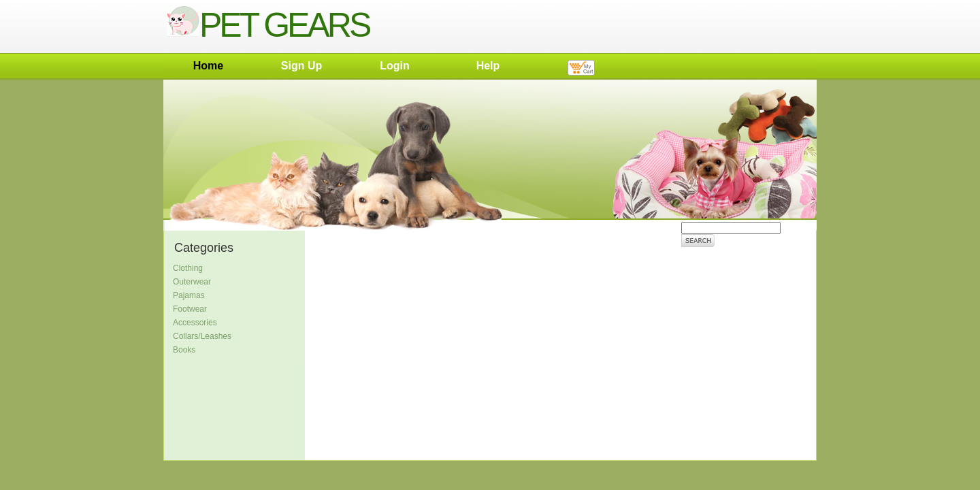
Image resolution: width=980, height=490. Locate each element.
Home (208, 66)
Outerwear (192, 282)
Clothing (188, 268)
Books (184, 350)
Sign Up (301, 66)
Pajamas (189, 295)
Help (488, 66)
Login (395, 66)
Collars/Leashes (202, 336)
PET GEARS (268, 25)
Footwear (190, 309)
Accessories (195, 323)
